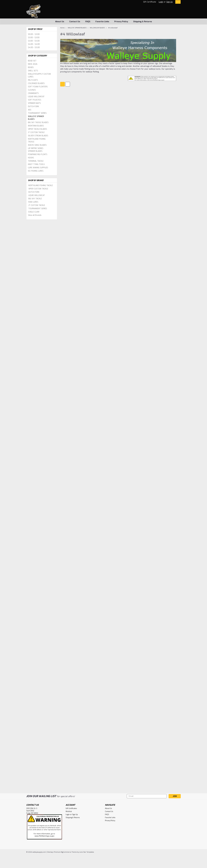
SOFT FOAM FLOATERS (38, 87)
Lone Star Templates (87, 852)
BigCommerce (66, 852)
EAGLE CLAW (34, 212)
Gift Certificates (71, 808)
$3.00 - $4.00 (34, 41)
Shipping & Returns (143, 22)
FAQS (88, 22)
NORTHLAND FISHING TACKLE (37, 140)
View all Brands (35, 215)
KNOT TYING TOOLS (36, 164)
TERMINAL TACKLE (36, 161)
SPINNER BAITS (34, 103)
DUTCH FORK (33, 107)
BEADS (31, 67)
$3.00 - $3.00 (34, 38)
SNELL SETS (33, 71)
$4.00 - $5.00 (34, 47)
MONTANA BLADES (36, 126)
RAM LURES (33, 202)
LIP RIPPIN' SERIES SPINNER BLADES (36, 150)
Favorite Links (102, 22)
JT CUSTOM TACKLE (36, 132)
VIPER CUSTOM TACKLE (38, 189)
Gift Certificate (150, 2)
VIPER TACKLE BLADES (37, 129)
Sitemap (50, 852)
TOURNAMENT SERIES (37, 113)
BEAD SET (32, 61)
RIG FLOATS (33, 80)
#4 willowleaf (113, 28)
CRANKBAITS (33, 93)
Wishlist (69, 811)
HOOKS (31, 158)
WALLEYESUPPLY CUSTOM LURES (39, 75)
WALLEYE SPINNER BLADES (36, 118)
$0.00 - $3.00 (34, 34)
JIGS (30, 110)
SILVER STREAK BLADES (38, 136)
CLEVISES (32, 90)
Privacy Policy (121, 22)
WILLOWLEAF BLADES (97, 28)
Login (161, 2)
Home (62, 28)
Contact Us (75, 22)
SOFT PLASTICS (35, 100)
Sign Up (170, 2)
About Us (60, 22)
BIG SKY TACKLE (35, 199)
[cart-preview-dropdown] (177, 2)
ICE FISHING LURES (36, 171)
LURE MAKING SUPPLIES (38, 168)
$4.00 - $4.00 (34, 44)
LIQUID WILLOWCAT (36, 97)
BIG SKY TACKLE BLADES (38, 122)
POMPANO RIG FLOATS (38, 154)
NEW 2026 (33, 64)
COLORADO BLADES (36, 83)
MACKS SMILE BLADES (37, 145)
